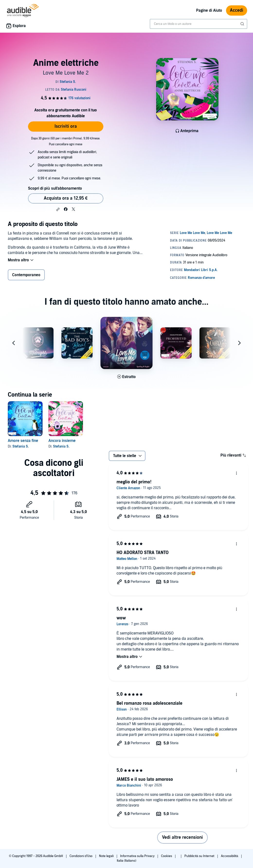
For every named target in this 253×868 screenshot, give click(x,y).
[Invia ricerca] (243, 24)
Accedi (237, 10)
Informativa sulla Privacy (138, 856)
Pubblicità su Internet (200, 856)
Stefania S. (21, 446)
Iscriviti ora (66, 126)
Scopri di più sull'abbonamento (55, 188)
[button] (58, 209)
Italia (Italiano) (126, 861)
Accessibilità (230, 856)
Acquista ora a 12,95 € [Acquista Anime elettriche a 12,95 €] (66, 198)
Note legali (107, 856)
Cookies (167, 856)
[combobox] (199, 24)
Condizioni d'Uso (81, 856)
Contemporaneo (26, 275)
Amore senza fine (23, 441)
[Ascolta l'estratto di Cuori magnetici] (126, 377)
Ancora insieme (62, 441)
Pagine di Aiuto (209, 10)
